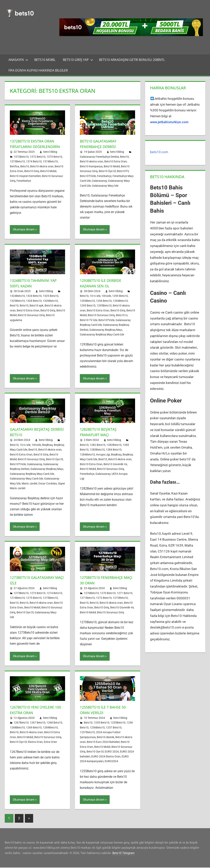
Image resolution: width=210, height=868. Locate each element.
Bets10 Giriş (32, 177)
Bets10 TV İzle (89, 321)
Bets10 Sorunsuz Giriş (31, 316)
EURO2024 (111, 762)
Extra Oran (50, 743)
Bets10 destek (105, 738)
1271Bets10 (87, 599)
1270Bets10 (91, 594)
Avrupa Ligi (103, 455)
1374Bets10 (50, 167)
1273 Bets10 (38, 594)
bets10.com (159, 152)
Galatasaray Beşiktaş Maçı (106, 330)
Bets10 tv (122, 316)
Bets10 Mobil (45, 60)
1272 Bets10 (104, 599)
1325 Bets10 (51, 297)
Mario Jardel (29, 484)
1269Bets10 (50, 728)
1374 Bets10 (34, 167)
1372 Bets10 (38, 162)
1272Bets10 (120, 599)
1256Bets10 (97, 728)
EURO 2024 (112, 752)
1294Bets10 (120, 301)
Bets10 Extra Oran (116, 161)
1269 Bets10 (34, 728)
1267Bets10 (21, 723)
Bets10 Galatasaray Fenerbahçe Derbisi (100, 144)
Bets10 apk (36, 306)
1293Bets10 (87, 301)
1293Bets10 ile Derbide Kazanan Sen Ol (103, 284)
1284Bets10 (87, 455)
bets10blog (50, 157)
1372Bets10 (21, 162)
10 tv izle (95, 297)
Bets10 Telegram (123, 854)
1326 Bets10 (34, 301)
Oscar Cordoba (48, 484)
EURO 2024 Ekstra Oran (106, 757)
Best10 (14, 306)
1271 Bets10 (125, 594)
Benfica (14, 172)
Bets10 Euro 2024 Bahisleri (103, 743)
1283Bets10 (97, 450)
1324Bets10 (17, 297)
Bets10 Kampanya (91, 166)
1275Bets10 (50, 599)
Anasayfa (18, 60)
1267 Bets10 (38, 723)
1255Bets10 (118, 723)
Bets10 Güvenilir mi (115, 465)
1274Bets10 (17, 599)
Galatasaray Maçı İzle (105, 186)
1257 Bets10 (114, 728)
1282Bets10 (114, 445)
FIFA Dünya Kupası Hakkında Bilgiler (38, 70)
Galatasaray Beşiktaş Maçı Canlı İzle (102, 335)
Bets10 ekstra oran (42, 172)
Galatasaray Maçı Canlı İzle (26, 479)
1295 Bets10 (88, 306)
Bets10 (25, 172)
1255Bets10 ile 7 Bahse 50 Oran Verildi (105, 710)
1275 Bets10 (34, 599)
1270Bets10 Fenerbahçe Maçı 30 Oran (104, 581)
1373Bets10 (17, 167)
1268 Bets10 (54, 723)
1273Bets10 (21, 594)
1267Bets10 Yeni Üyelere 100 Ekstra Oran (34, 710)
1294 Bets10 (104, 301)
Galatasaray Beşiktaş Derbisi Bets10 (32, 433)
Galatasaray (99, 181)
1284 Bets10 (114, 450)
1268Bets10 (17, 728)
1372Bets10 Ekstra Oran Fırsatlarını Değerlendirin (34, 147)
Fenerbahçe (24, 186)
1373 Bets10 (54, 162)
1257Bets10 (87, 733)
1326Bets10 (50, 301)
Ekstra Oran (35, 743)
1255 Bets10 (101, 723)
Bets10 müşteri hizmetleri (25, 182)
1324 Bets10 (34, 297)
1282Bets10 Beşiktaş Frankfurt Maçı (100, 433)
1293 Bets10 (120, 297)
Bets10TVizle (88, 176)
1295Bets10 (104, 306)
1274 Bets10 (54, 594)
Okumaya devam (24, 230)
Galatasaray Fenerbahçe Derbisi (99, 157)
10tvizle (106, 297)
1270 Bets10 (108, 594)
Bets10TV (123, 171)
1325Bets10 (17, 301)
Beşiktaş (47, 445)
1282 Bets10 (98, 445)
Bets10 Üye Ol (107, 171)
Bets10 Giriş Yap (78, 60)
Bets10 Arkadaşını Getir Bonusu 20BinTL (132, 60)
